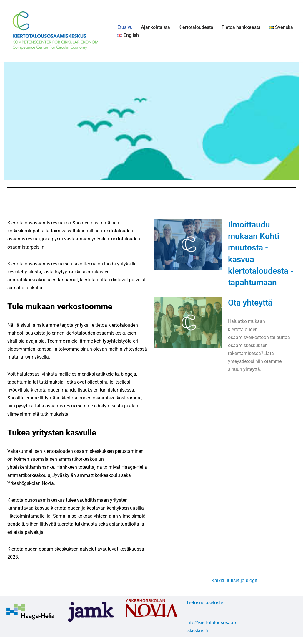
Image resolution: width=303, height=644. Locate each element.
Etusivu (125, 27)
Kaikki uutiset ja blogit (234, 581)
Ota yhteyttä (250, 303)
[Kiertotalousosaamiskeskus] (56, 31)
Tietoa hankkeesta (241, 27)
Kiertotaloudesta (196, 27)
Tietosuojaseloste (205, 603)
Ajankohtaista (155, 27)
